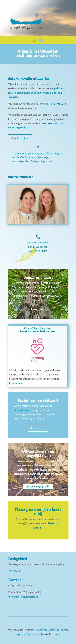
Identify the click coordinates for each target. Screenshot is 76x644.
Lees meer (38, 309)
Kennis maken (20, 138)
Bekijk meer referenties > (20, 177)
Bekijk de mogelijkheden (38, 486)
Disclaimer (63, 630)
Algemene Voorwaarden (28, 634)
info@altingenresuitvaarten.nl (23, 597)
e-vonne (57, 634)
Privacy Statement (46, 630)
